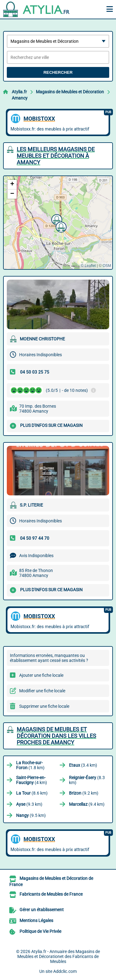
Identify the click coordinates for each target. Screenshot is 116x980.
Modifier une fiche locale (42, 691)
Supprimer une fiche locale (44, 706)
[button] (56, 219)
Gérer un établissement (42, 910)
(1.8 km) (30, 765)
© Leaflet (88, 266)
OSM (107, 266)
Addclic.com (65, 971)
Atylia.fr (19, 92)
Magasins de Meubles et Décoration (70, 92)
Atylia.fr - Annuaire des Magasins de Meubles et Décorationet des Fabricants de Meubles (59, 956)
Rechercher (58, 72)
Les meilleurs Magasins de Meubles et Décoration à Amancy (56, 156)
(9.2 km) (84, 793)
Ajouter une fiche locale (41, 675)
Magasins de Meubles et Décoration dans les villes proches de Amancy (56, 736)
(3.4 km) (83, 765)
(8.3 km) (87, 780)
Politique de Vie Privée (40, 931)
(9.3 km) (29, 804)
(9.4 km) (87, 804)
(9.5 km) (31, 815)
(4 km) (32, 780)
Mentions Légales (36, 920)
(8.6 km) (32, 793)
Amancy (20, 98)
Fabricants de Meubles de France (51, 894)
